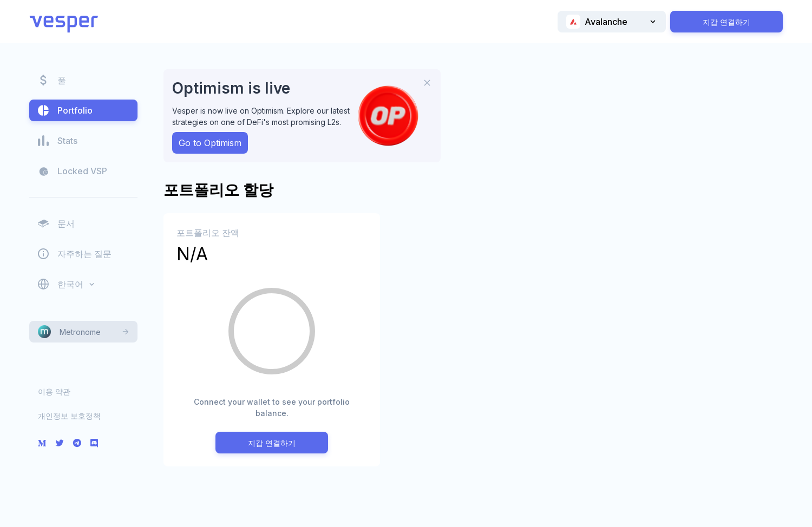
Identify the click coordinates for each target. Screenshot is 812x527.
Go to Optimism (210, 143)
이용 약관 (54, 391)
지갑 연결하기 (726, 22)
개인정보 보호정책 (69, 416)
